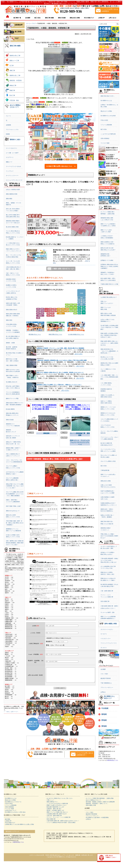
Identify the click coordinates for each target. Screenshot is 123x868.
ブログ (34, 24)
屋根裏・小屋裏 (10, 343)
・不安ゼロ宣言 (8, 803)
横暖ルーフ (9, 162)
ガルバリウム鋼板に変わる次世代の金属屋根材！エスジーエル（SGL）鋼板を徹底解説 (15, 494)
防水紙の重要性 (10, 409)
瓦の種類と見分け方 (12, 382)
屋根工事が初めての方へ (107, 96)
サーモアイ (104, 634)
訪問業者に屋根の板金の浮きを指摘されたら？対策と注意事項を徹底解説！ (109, 266)
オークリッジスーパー (12, 176)
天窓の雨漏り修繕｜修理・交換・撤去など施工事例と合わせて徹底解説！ (15, 523)
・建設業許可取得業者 (91, 814)
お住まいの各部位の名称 (13, 190)
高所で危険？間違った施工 (13, 506)
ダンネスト (104, 648)
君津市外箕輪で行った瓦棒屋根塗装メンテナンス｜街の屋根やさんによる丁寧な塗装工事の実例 (44, 407)
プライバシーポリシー (107, 687)
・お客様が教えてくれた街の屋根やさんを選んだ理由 (19, 824)
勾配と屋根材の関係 (12, 365)
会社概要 (103, 669)
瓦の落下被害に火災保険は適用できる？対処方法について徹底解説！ (109, 327)
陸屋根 (8, 134)
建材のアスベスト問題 (12, 399)
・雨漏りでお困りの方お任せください (56, 805)
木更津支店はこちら (112, 760)
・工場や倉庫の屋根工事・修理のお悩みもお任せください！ (62, 821)
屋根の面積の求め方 (12, 310)
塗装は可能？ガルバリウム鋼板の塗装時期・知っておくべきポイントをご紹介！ (15, 486)
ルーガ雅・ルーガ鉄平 (12, 153)
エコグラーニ (10, 157)
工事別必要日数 (105, 470)
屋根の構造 (9, 199)
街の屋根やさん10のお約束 (108, 116)
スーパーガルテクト (12, 148)
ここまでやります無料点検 (108, 134)
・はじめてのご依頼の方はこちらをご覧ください (59, 798)
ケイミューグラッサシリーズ (14, 180)
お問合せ (103, 692)
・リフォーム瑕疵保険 (10, 805)
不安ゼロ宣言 (104, 120)
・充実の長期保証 (9, 807)
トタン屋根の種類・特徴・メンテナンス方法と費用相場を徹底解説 (109, 377)
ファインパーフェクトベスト (109, 643)
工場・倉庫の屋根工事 (107, 591)
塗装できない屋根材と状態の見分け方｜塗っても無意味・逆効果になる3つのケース (60, 372)
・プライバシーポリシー (92, 816)
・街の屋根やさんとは (10, 798)
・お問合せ (88, 819)
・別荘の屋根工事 (50, 819)
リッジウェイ (10, 171)
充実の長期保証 (105, 138)
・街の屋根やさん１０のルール (13, 802)
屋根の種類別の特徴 (12, 194)
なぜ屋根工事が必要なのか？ (109, 297)
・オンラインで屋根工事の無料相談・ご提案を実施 (99, 798)
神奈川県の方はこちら (55, 334)
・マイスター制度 (9, 809)
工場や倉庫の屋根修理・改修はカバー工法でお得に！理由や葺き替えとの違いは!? (109, 560)
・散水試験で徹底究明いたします (55, 807)
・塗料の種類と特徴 (90, 805)
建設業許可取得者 (106, 678)
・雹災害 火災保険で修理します (55, 810)
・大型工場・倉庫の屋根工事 (54, 816)
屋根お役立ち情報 (106, 481)
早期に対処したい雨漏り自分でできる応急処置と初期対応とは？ (109, 536)
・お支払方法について (10, 810)
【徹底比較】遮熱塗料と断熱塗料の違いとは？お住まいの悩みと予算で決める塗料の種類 (62, 360)
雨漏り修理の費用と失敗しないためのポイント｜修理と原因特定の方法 (109, 343)
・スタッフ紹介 (89, 812)
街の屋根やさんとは (106, 101)
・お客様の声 (8, 821)
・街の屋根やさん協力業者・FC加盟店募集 (97, 817)
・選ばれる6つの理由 (10, 800)
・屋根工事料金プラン (52, 802)
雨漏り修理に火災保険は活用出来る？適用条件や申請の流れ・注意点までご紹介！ (109, 335)
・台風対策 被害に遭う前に (54, 809)
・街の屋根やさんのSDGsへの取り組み (15, 812)
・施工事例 (7, 819)
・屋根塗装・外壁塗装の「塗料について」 (97, 803)
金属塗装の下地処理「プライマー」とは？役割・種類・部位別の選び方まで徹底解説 (60, 348)
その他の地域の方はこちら (76, 334)
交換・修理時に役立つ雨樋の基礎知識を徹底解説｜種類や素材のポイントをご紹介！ (15, 543)
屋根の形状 (9, 320)
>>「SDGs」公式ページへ (11, 712)
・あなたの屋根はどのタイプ (93, 800)
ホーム (28, 24)
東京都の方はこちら (35, 334)
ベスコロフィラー (106, 639)
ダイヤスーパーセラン (107, 629)
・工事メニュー (50, 800)
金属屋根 (8, 125)
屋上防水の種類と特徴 (12, 227)
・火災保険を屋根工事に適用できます (56, 814)
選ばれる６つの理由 (106, 111)
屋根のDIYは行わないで (13, 511)
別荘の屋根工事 (105, 601)
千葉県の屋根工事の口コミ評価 (109, 284)
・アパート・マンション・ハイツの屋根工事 (58, 817)
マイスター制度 (105, 143)
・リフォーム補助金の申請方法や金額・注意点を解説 (60, 822)
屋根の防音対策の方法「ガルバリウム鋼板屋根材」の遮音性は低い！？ (109, 351)
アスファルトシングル (12, 130)
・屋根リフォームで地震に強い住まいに (57, 812)
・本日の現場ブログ (9, 823)
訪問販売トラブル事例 (107, 260)
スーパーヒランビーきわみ (13, 166)
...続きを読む (78, 354)
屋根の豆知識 (10, 420)
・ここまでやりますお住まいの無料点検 (57, 803)
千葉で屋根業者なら (106, 683)
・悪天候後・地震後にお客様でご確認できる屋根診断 (100, 802)
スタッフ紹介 (104, 674)
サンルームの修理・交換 (107, 612)
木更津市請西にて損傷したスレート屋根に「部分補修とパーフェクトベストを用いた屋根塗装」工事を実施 (78, 407)
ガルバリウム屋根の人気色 (108, 461)
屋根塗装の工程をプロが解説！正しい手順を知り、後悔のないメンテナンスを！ (59, 385)
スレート (8, 116)
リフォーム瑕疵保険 (106, 125)
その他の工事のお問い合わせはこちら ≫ (61, 166)
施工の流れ (104, 129)
